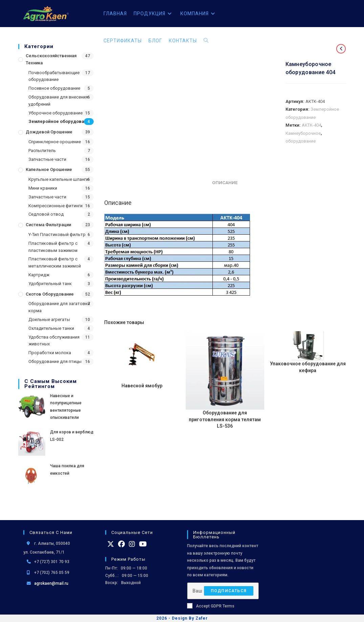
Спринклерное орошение (55, 142)
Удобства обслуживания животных (54, 341)
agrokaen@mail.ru (51, 583)
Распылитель (42, 151)
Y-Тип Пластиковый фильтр (57, 234)
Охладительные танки (51, 328)
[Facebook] (121, 544)
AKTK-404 (311, 125)
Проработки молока (50, 353)
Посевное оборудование (54, 88)
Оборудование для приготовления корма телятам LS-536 (225, 419)
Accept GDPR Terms (211, 606)
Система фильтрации (48, 225)
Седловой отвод (46, 214)
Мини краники (43, 188)
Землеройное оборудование (60, 121)
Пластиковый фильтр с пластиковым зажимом (53, 247)
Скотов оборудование (50, 294)
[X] (111, 544)
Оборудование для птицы (55, 361)
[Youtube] (143, 544)
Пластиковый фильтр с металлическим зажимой (55, 262)
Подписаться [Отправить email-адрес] (229, 591)
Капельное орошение (49, 169)
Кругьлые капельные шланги (58, 179)
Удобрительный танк (50, 284)
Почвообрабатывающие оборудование (54, 76)
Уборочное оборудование (55, 113)
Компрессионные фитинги (55, 206)
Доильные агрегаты (49, 319)
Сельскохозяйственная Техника (51, 59)
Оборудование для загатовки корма (59, 307)
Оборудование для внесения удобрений (58, 101)
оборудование (301, 141)
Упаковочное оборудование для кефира (308, 367)
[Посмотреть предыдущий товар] (341, 49)
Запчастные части (47, 159)
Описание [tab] (225, 183)
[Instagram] (132, 544)
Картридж (39, 275)
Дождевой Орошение (49, 132)
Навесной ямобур (142, 386)
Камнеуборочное (303, 133)
